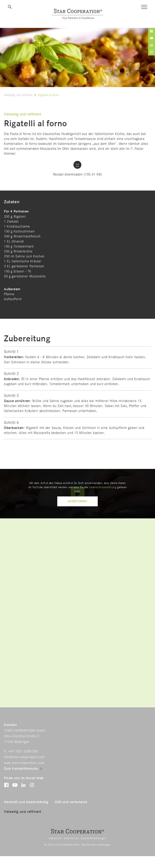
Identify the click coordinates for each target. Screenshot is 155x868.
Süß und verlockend (71, 802)
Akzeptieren (77, 501)
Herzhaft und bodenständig (26, 802)
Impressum (55, 838)
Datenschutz (71, 838)
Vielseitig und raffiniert (18, 95)
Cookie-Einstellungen (93, 838)
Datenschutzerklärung (102, 487)
